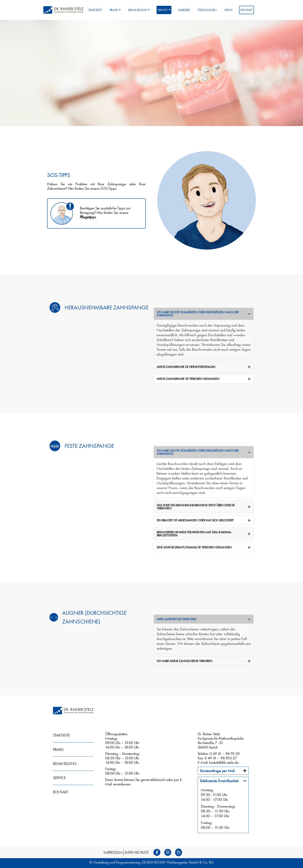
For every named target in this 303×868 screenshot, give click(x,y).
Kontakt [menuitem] (246, 10)
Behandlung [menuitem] (139, 10)
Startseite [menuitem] (95, 10)
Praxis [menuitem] (115, 10)
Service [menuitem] (164, 10)
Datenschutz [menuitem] (137, 852)
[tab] (204, 314)
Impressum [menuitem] (113, 852)
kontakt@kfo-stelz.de (224, 762)
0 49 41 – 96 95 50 (225, 754)
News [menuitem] (228, 10)
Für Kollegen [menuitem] (207, 10)
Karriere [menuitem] (184, 10)
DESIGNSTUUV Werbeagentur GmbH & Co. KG (178, 862)
